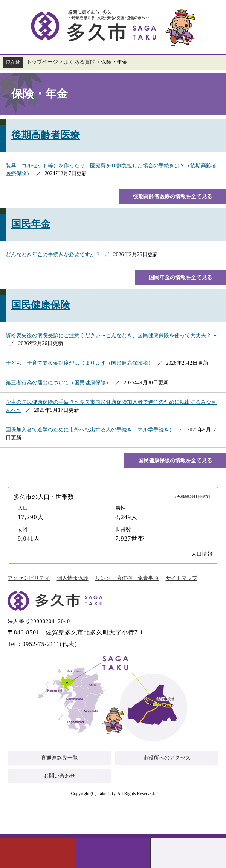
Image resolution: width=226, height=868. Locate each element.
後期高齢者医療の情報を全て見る (173, 196)
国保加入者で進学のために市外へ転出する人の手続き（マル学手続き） (90, 430)
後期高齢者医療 (46, 135)
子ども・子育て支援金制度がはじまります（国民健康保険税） (79, 363)
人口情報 (202, 554)
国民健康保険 (41, 305)
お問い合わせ (60, 776)
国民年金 (31, 224)
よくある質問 (79, 62)
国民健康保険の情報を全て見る (175, 461)
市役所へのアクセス (167, 758)
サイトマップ (182, 578)
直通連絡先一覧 (60, 758)
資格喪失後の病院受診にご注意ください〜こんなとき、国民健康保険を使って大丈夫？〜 (111, 335)
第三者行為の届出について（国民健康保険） (58, 383)
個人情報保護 (73, 578)
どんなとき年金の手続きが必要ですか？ (53, 254)
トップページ (42, 62)
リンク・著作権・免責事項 (127, 578)
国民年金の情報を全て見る (180, 277)
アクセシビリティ (29, 578)
